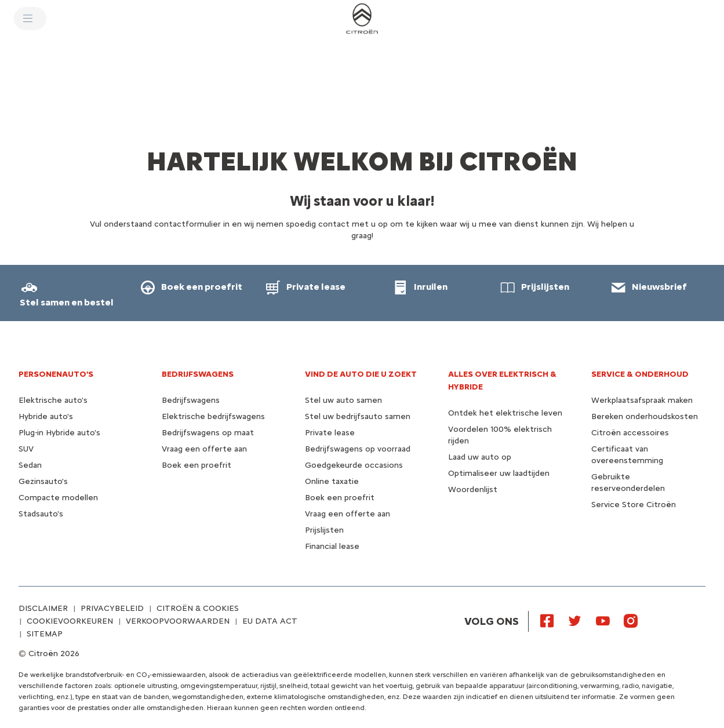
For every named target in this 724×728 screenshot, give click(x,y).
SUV (26, 449)
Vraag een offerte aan (204, 449)
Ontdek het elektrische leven (505, 413)
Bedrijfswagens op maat (208, 433)
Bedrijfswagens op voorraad (358, 449)
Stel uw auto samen (343, 400)
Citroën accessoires (630, 433)
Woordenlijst (473, 489)
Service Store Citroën (634, 505)
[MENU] (30, 19)
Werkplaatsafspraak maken (642, 400)
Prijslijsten (324, 530)
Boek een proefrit (197, 465)
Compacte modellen (58, 498)
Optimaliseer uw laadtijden (499, 473)
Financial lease (332, 546)
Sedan (30, 465)
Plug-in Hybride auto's (59, 433)
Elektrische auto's (53, 400)
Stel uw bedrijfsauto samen (358, 416)
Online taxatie (332, 481)
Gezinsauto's (43, 481)
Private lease (330, 433)
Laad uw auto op (480, 457)
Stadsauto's (41, 514)
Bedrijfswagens (191, 400)
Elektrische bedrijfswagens (213, 416)
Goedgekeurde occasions (354, 465)
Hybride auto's (46, 416)
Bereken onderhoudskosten (645, 416)
